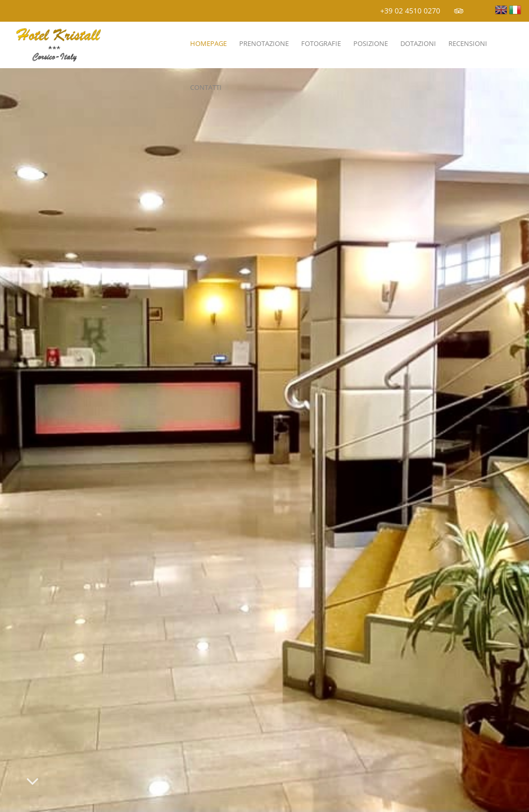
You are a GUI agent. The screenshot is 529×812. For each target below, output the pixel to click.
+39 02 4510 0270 (410, 11)
